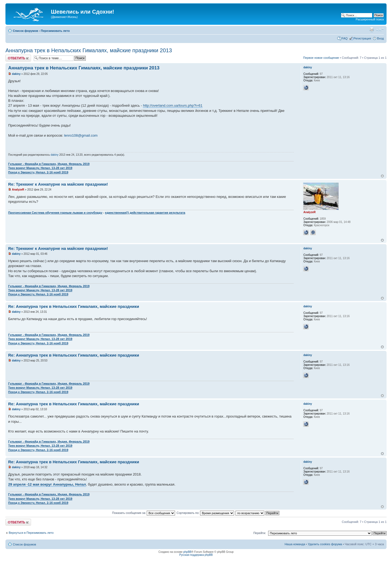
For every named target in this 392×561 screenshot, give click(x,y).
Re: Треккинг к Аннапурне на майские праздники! (58, 184)
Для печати (372, 30)
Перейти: (260, 533)
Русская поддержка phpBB (196, 555)
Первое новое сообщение (321, 58)
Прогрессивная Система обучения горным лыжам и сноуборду (55, 213)
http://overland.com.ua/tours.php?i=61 (173, 105)
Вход (380, 38)
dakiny (16, 74)
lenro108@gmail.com (81, 135)
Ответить (18, 58)
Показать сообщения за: (144, 513)
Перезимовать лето (55, 31)
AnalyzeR (18, 190)
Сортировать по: (205, 513)
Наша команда (295, 544)
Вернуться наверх (382, 176)
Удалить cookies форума (325, 544)
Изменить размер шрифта (380, 30)
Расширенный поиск (370, 19)
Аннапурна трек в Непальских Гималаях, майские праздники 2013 (89, 50)
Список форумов (25, 31)
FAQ (345, 38)
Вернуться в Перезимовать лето (31, 533)
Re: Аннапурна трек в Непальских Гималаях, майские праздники (74, 306)
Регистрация (362, 38)
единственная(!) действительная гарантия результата (145, 213)
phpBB (187, 552)
